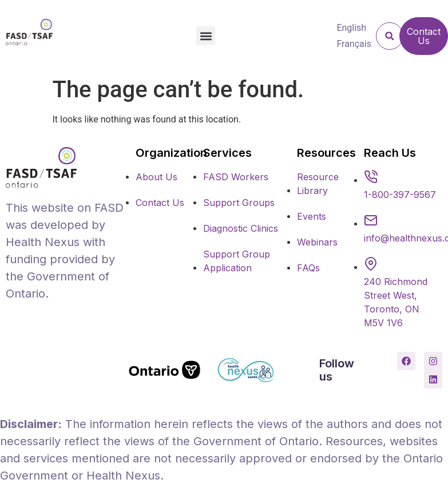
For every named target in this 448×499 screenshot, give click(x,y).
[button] (206, 36)
